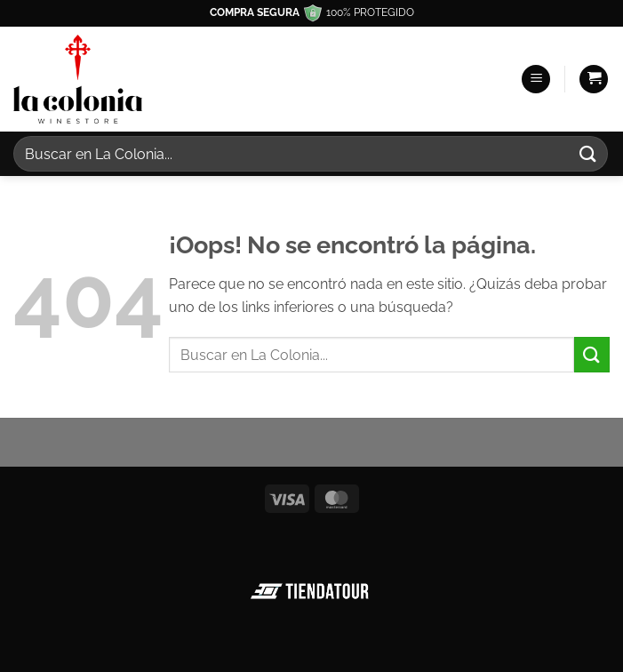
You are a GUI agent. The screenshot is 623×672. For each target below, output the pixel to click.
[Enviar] (588, 153)
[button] (536, 80)
